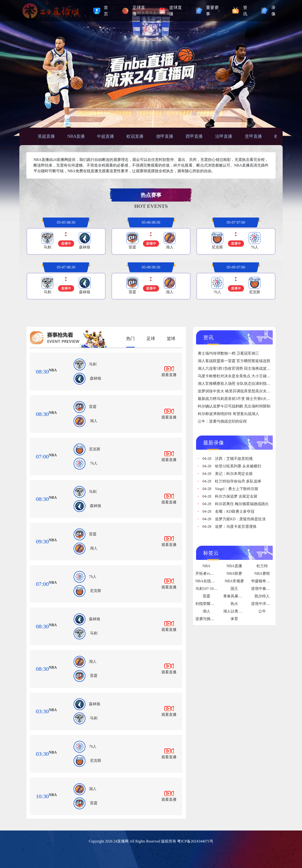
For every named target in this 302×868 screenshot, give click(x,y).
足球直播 (139, 11)
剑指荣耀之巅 (207, 604)
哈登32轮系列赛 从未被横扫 (232, 466)
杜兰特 (262, 566)
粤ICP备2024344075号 (195, 841)
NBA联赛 (234, 573)
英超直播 (46, 136)
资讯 (245, 11)
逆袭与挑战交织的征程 (214, 619)
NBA (53, 370)
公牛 (262, 611)
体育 (234, 619)
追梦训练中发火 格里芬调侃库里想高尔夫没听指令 (240, 391)
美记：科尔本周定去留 (228, 474)
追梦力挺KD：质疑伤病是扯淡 (234, 519)
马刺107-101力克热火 (213, 589)
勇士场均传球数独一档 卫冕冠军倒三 (228, 353)
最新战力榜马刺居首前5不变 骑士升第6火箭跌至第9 (241, 399)
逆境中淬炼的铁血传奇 (270, 604)
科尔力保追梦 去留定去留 (230, 496)
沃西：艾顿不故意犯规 (228, 459)
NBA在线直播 (207, 581)
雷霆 (93, 407)
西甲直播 (194, 136)
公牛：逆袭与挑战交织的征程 (222, 421)
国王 (234, 589)
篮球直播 (176, 11)
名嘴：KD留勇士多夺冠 (228, 511)
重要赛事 (212, 11)
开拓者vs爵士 (206, 573)
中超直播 (105, 136)
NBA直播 (76, 136)
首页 (106, 11)
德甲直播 (165, 136)
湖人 (94, 421)
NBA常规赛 (234, 581)
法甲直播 (224, 136)
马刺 (93, 364)
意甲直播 (253, 136)
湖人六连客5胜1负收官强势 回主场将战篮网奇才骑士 (242, 368)
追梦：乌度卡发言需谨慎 (229, 526)
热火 (234, 604)
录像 (273, 11)
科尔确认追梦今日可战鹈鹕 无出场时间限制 (234, 406)
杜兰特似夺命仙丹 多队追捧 (232, 481)
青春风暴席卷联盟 (238, 596)
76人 (94, 463)
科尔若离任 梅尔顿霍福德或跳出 (236, 504)
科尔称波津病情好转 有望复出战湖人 (228, 414)
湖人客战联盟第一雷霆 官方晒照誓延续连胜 (234, 361)
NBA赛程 (262, 573)
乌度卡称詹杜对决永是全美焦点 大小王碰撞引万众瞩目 (243, 376)
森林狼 (96, 378)
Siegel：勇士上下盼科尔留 (230, 489)
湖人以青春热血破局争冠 (244, 611)
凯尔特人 (262, 596)
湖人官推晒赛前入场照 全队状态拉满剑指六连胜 (238, 384)
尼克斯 (95, 449)
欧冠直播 (135, 136)
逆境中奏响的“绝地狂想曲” (273, 589)
